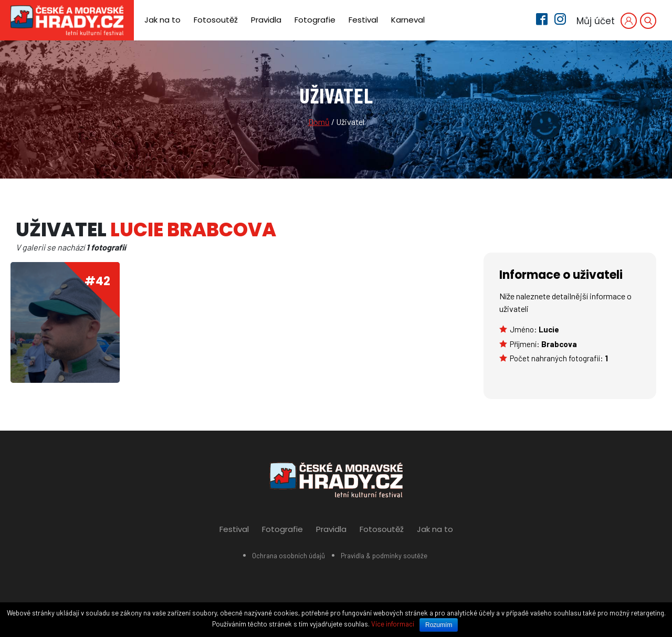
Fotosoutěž (216, 20)
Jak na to (162, 20)
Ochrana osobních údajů (288, 556)
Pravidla (266, 20)
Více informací (393, 624)
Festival (363, 20)
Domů (319, 122)
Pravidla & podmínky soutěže (384, 556)
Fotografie (315, 20)
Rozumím (439, 625)
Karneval (408, 20)
